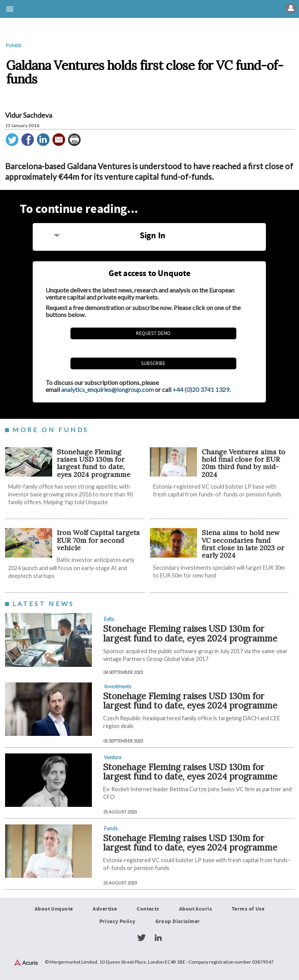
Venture (113, 757)
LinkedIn (158, 938)
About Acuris (195, 909)
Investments (118, 686)
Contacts (148, 909)
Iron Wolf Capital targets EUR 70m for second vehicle (98, 541)
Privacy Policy (117, 922)
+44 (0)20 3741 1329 (201, 389)
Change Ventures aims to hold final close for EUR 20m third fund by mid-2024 (244, 463)
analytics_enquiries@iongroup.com (107, 389)
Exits (109, 619)
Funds (13, 45)
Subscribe (153, 363)
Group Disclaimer (178, 922)
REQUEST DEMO (153, 333)
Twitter (141, 938)
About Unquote (54, 909)
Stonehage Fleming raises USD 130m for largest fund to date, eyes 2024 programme (94, 463)
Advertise (105, 909)
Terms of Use (248, 909)
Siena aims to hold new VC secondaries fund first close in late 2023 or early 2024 (243, 544)
